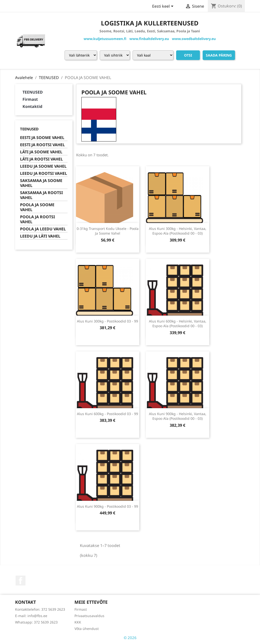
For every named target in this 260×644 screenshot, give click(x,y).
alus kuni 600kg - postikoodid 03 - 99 (107, 414)
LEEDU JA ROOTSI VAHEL (44, 173)
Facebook (21, 581)
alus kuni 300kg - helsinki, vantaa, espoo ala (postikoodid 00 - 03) (178, 231)
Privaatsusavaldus (89, 616)
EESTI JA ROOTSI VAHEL (42, 145)
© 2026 (130, 638)
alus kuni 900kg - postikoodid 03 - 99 (107, 506)
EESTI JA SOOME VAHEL (42, 138)
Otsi (188, 55)
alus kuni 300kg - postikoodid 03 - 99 (107, 321)
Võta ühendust (87, 629)
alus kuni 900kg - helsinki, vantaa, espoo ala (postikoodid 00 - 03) (178, 416)
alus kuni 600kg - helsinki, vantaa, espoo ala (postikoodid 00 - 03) (178, 324)
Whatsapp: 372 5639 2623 (36, 622)
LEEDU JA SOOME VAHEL (43, 166)
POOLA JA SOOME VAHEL (37, 207)
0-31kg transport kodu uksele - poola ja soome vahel (108, 231)
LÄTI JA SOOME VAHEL (41, 152)
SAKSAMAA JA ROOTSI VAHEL (41, 195)
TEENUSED (33, 92)
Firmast (30, 99)
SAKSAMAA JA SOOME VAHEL (41, 183)
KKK (78, 622)
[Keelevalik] (164, 7)
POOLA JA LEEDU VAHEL (43, 229)
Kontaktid (32, 106)
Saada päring (219, 55)
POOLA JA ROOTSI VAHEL (37, 219)
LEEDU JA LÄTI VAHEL (40, 236)
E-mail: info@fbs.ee (31, 616)
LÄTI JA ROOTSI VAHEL (41, 159)
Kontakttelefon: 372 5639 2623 (40, 609)
